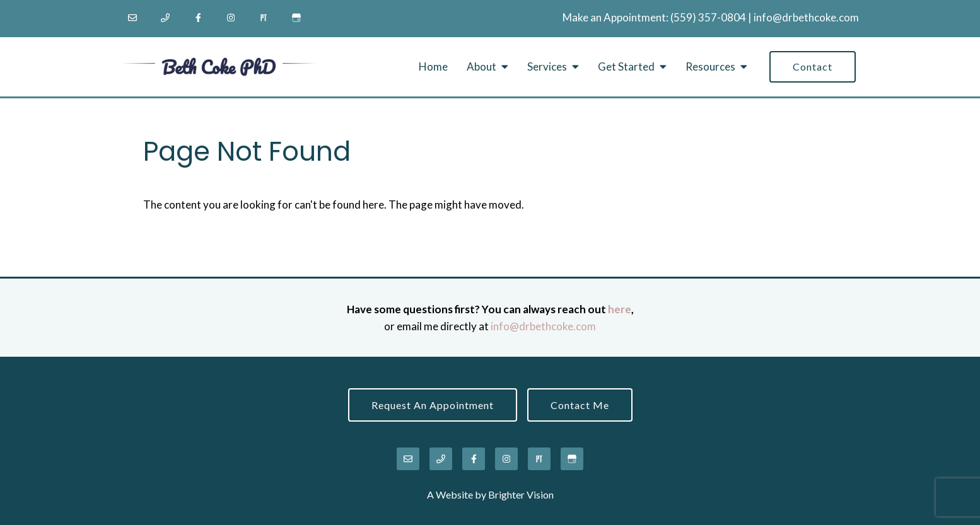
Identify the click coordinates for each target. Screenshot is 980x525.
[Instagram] (231, 18)
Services (547, 67)
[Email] (132, 18)
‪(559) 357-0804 (708, 17)
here (620, 309)
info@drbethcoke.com (806, 17)
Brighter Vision (521, 494)
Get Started (626, 67)
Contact (813, 66)
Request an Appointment (433, 405)
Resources (710, 67)
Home (433, 67)
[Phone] (165, 18)
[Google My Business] (296, 18)
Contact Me (580, 405)
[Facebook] (198, 18)
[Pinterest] (264, 18)
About (481, 67)
